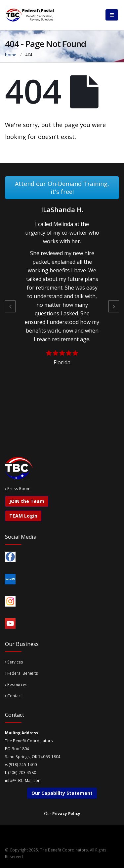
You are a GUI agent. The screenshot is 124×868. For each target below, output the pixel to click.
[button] (10, 306)
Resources (16, 684)
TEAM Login (23, 516)
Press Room (19, 488)
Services (14, 662)
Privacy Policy (66, 813)
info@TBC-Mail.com (23, 780)
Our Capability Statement (62, 793)
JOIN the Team (27, 501)
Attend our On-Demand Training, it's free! (62, 188)
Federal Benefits (21, 673)
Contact (13, 696)
